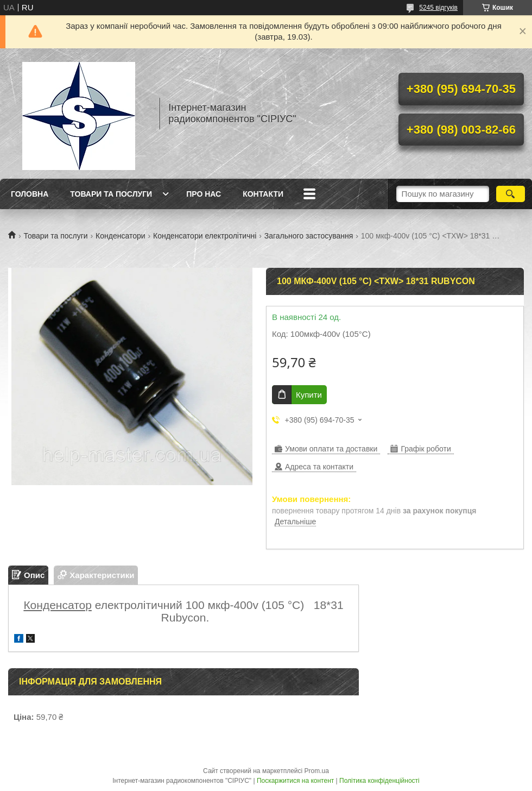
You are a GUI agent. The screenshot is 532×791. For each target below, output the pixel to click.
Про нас (204, 194)
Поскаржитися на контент (295, 781)
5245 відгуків (438, 8)
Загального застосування (309, 236)
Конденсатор (58, 605)
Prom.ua (317, 771)
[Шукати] (511, 194)
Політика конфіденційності (379, 781)
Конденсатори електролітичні (205, 236)
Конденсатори (121, 236)
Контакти (263, 194)
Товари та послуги (111, 194)
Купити (309, 395)
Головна (30, 194)
